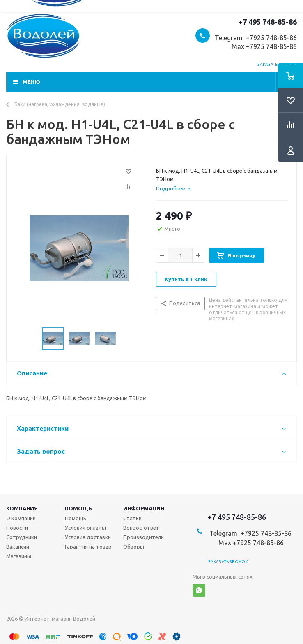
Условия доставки (88, 537)
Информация (144, 508)
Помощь (78, 508)
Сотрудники (22, 537)
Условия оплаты (85, 528)
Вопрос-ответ (141, 528)
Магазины (19, 556)
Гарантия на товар (88, 547)
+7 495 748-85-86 (268, 22)
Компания (22, 508)
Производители (143, 537)
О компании (21, 518)
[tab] (173, 188)
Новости (17, 528)
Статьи (132, 518)
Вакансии (18, 547)
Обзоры (134, 547)
